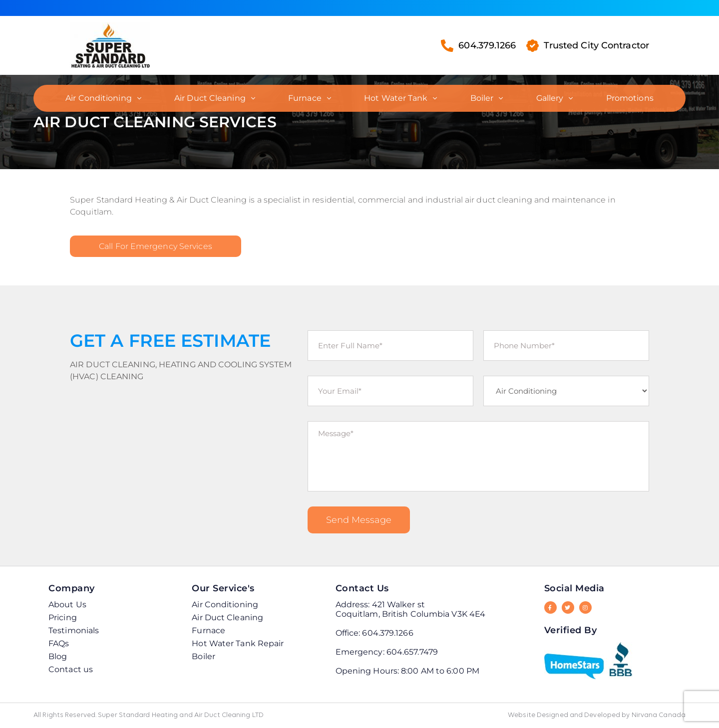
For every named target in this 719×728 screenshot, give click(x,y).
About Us (67, 605)
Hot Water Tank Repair (238, 643)
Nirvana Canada (659, 715)
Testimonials (74, 630)
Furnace (305, 98)
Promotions (630, 98)
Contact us (71, 669)
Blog (58, 656)
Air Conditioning (99, 98)
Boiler (482, 98)
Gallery (550, 98)
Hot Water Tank (396, 98)
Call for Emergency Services (156, 246)
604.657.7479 (412, 652)
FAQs (59, 643)
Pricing (63, 617)
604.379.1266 (478, 46)
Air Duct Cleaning (210, 98)
